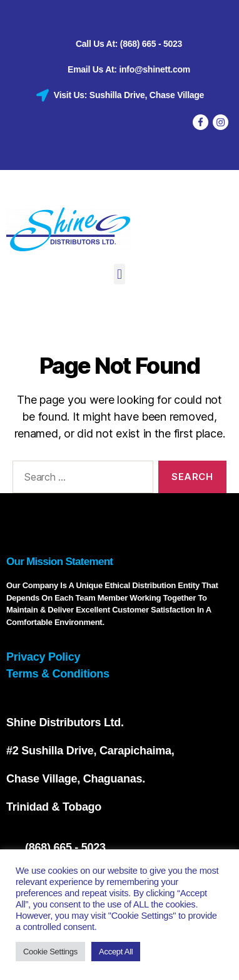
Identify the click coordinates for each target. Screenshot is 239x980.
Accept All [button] (116, 952)
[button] (120, 274)
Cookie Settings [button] (50, 952)
